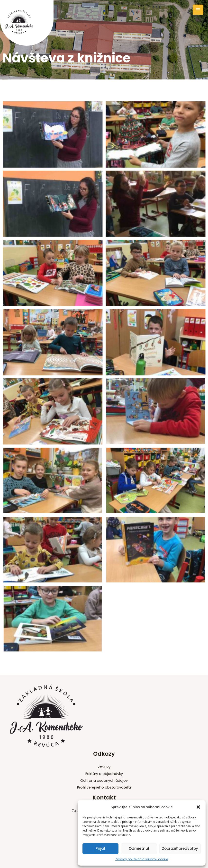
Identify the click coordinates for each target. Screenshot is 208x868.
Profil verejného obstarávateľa (104, 787)
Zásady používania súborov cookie (142, 859)
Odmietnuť (139, 848)
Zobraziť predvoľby (180, 848)
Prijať (100, 848)
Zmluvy (104, 767)
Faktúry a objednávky (104, 774)
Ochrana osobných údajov (104, 781)
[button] (198, 807)
